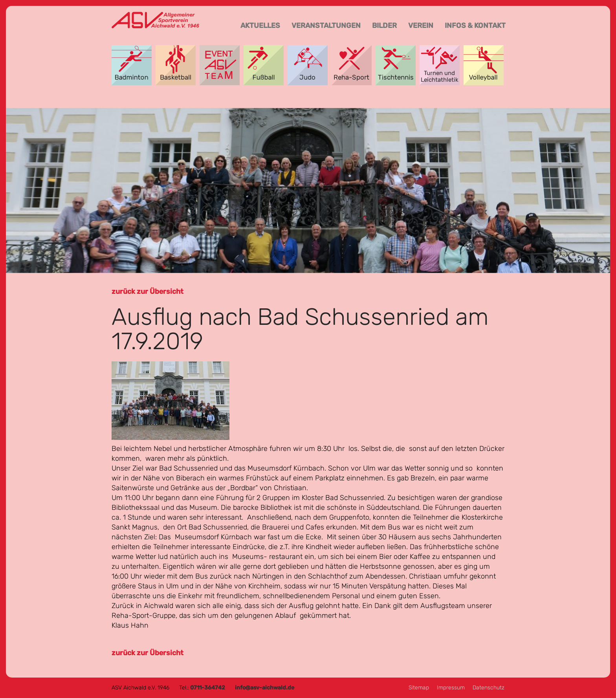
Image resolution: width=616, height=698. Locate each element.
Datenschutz (489, 688)
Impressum (451, 688)
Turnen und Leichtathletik (440, 65)
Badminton (132, 65)
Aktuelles (260, 26)
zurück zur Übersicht (148, 291)
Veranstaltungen (326, 26)
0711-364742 (208, 688)
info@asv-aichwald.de (265, 688)
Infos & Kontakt (475, 26)
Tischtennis (396, 65)
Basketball (176, 65)
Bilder (384, 26)
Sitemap (419, 688)
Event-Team (220, 65)
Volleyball (484, 65)
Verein (421, 26)
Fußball (264, 65)
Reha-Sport (352, 65)
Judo (308, 65)
